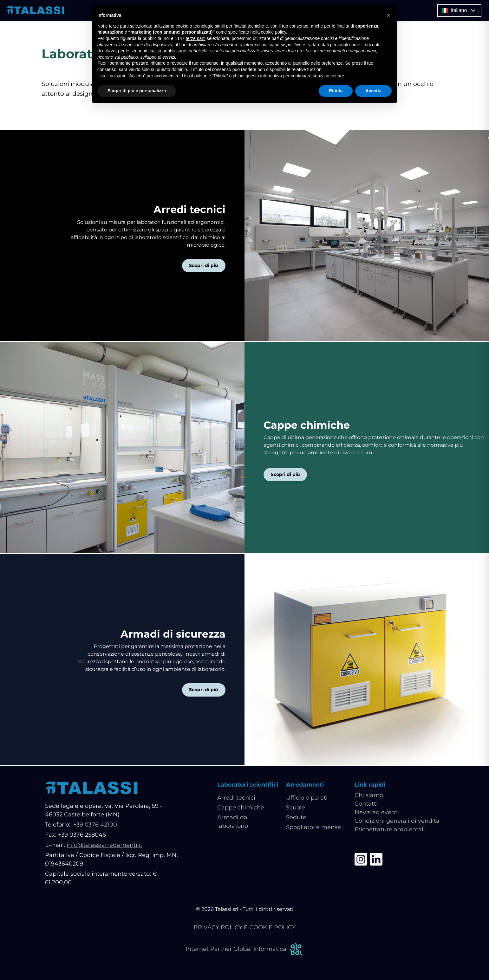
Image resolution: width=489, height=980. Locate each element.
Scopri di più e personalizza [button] (137, 91)
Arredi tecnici (236, 799)
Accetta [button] (373, 91)
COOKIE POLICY (272, 928)
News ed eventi (377, 813)
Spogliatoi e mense (313, 828)
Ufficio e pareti (307, 799)
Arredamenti (305, 786)
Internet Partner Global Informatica (244, 950)
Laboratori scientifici (248, 786)
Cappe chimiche (241, 808)
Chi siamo (369, 796)
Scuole (296, 808)
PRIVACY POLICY (218, 928)
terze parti (196, 38)
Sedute (296, 818)
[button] (388, 15)
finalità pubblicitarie (167, 51)
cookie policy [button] (274, 32)
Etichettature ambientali (390, 830)
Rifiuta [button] (336, 91)
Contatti (366, 805)
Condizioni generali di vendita (397, 822)
